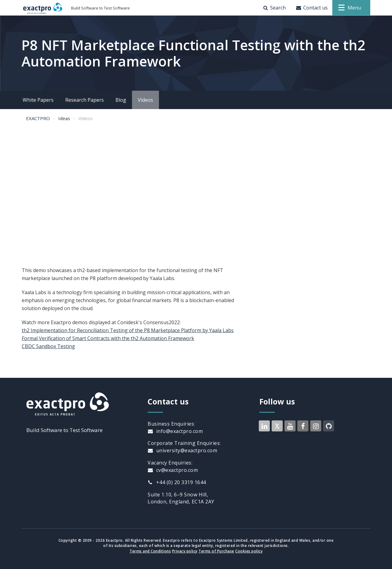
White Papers (38, 100)
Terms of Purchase (216, 551)
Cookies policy (249, 551)
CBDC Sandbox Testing (48, 346)
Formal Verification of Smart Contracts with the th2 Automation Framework (108, 338)
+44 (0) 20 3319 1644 (177, 482)
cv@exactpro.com (173, 470)
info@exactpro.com (175, 431)
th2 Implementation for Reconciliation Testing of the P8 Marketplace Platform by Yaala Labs (128, 330)
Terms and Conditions (150, 551)
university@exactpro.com (182, 450)
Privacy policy (185, 551)
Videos (145, 100)
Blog (121, 100)
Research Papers (85, 100)
